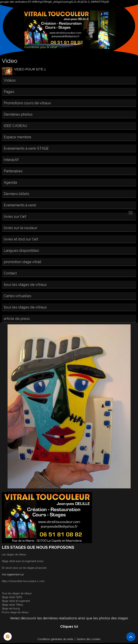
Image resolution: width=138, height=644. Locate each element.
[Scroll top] (131, 637)
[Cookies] (8, 637)
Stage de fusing (11, 609)
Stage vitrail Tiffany (13, 605)
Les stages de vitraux (14, 554)
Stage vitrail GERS (12, 597)
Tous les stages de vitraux (17, 593)
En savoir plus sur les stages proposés (24, 568)
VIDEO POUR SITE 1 (30, 69)
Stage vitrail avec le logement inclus (23, 561)
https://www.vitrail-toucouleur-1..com (23, 581)
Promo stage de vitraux (15, 612)
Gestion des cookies (88, 639)
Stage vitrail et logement (16, 601)
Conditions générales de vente (55, 639)
